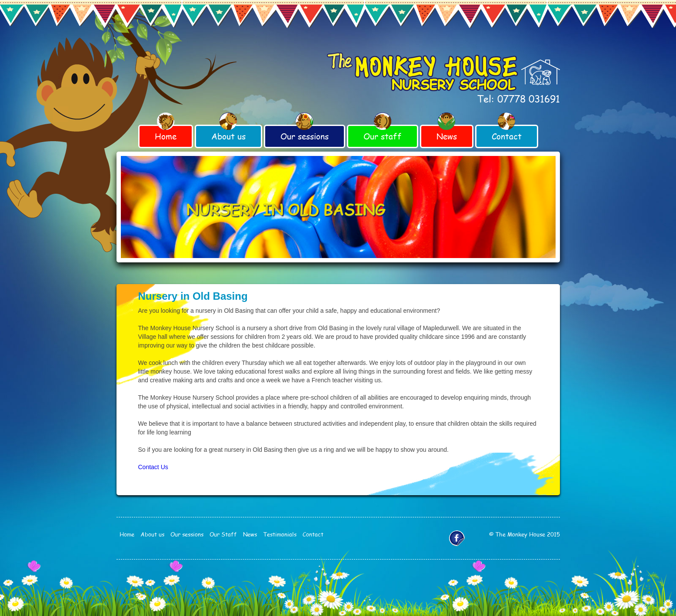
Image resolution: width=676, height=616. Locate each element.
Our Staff (223, 534)
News (447, 136)
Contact (507, 136)
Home (166, 136)
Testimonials (280, 534)
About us (228, 136)
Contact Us (153, 467)
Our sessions (305, 136)
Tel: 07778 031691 (518, 99)
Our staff (383, 136)
